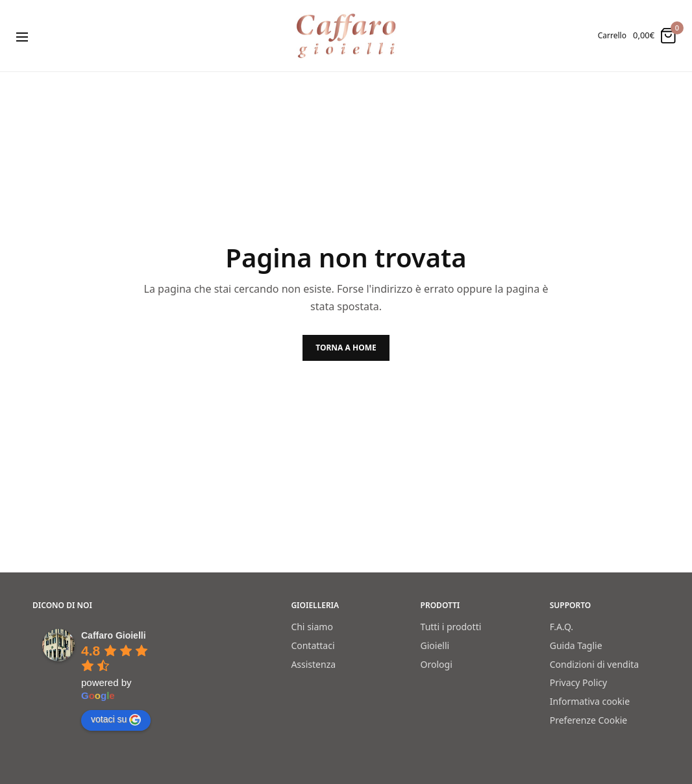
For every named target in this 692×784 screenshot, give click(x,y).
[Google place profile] (114, 635)
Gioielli (435, 645)
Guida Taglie (576, 645)
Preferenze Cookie (589, 720)
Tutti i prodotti (451, 627)
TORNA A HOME (346, 348)
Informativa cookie (590, 701)
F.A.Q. (562, 627)
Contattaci (313, 645)
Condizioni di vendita (594, 664)
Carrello (612, 36)
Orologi (437, 664)
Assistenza (313, 664)
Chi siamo (312, 627)
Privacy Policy (578, 682)
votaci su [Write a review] (116, 720)
